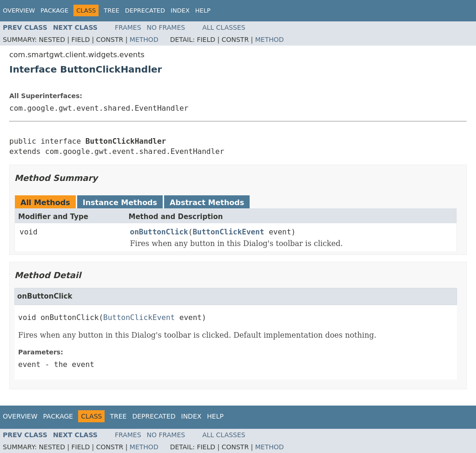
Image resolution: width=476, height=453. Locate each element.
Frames (128, 27)
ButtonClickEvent (228, 232)
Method (144, 40)
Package (54, 10)
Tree (111, 10)
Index (180, 10)
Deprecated (145, 10)
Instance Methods (120, 203)
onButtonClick (159, 232)
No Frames (166, 27)
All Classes (224, 27)
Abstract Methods (207, 203)
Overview (19, 10)
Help (203, 10)
